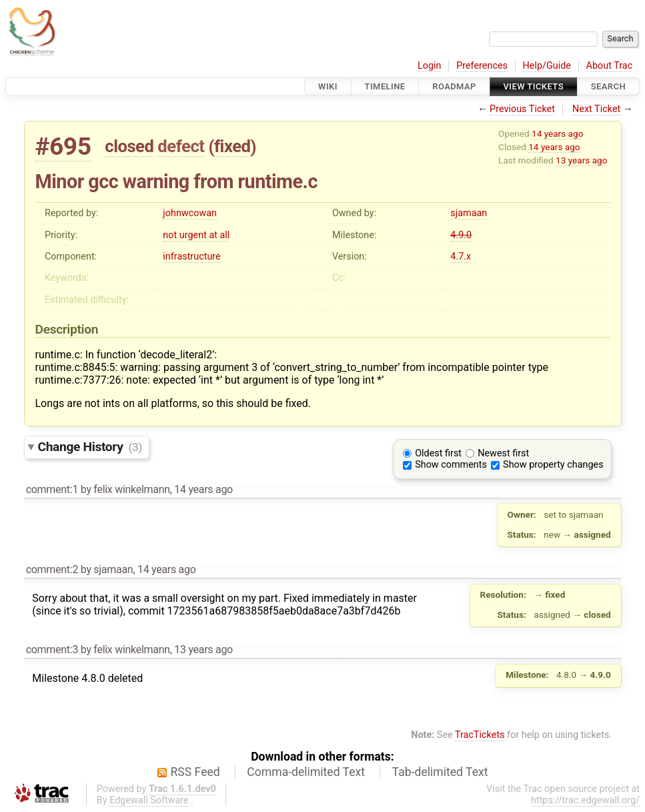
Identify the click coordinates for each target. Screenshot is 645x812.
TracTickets (480, 735)
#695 (63, 146)
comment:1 (52, 489)
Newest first (503, 453)
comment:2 (52, 569)
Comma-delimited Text (306, 772)
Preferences (482, 66)
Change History (90, 447)
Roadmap (454, 86)
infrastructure (191, 257)
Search (608, 86)
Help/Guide (547, 66)
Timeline (385, 86)
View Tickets (534, 86)
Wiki (328, 86)
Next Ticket (596, 109)
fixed (232, 146)
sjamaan (469, 213)
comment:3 (52, 650)
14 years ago (557, 133)
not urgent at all (196, 235)
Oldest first (438, 453)
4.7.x (461, 257)
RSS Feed (195, 772)
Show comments (451, 465)
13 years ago (581, 160)
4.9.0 (461, 235)
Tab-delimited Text (440, 772)
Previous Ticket (522, 109)
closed (129, 146)
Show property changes (553, 465)
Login (430, 66)
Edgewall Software (149, 800)
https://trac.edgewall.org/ (585, 800)
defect (181, 146)
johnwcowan (190, 213)
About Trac (610, 66)
